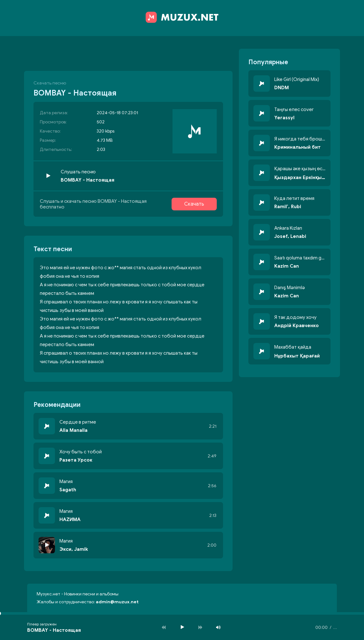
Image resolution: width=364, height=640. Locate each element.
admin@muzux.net (117, 602)
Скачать (194, 204)
